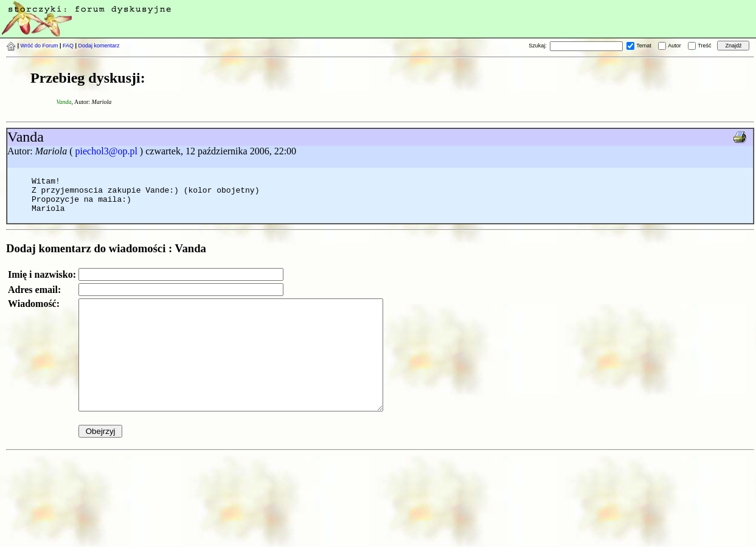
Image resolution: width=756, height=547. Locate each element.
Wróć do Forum (40, 46)
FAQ (68, 46)
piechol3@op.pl (106, 151)
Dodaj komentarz (99, 46)
